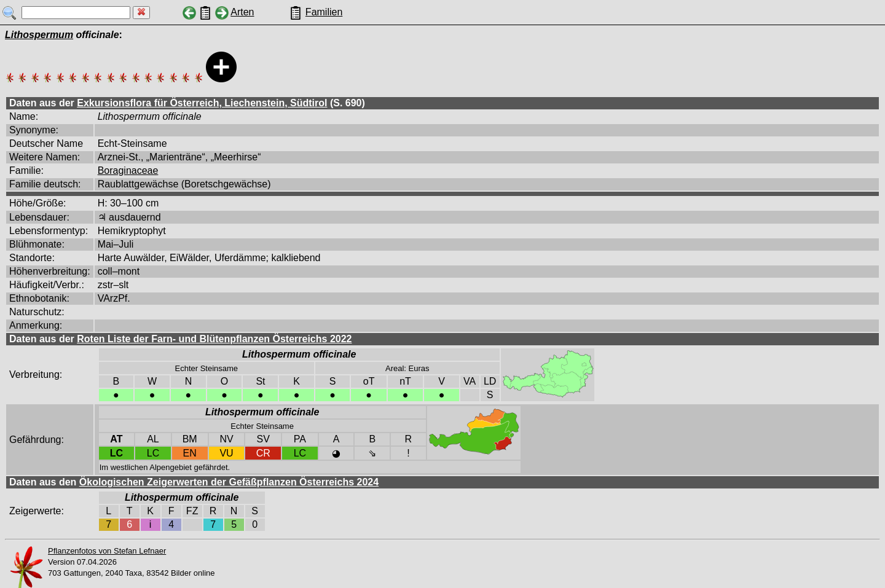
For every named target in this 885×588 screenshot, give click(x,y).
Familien (324, 12)
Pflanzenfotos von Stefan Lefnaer (107, 551)
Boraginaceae (128, 171)
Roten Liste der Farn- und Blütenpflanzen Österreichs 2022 (214, 339)
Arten (242, 12)
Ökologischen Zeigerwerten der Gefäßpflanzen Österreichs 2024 (229, 482)
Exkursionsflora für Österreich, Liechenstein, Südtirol (202, 103)
